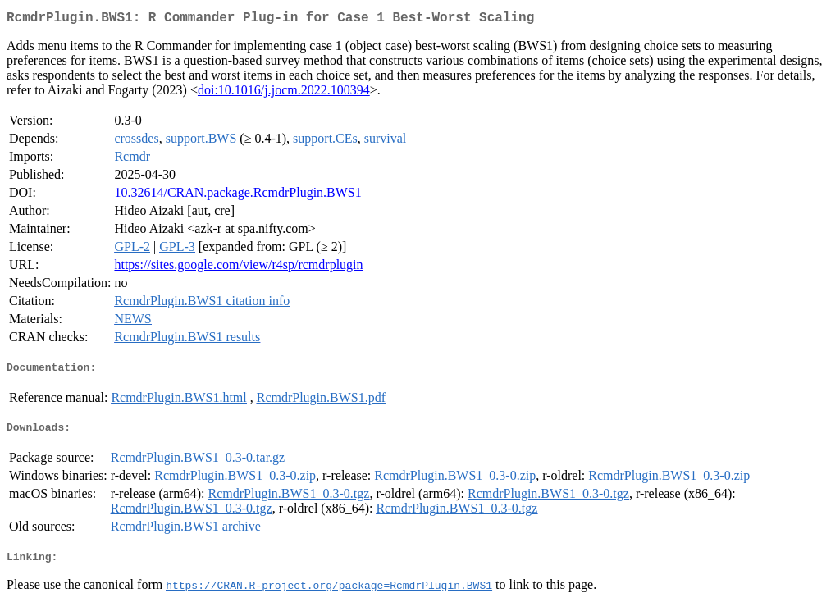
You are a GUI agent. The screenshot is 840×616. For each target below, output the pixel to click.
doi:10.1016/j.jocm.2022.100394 (284, 93)
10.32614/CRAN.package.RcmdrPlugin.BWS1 (237, 196)
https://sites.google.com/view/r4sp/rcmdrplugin (238, 268)
